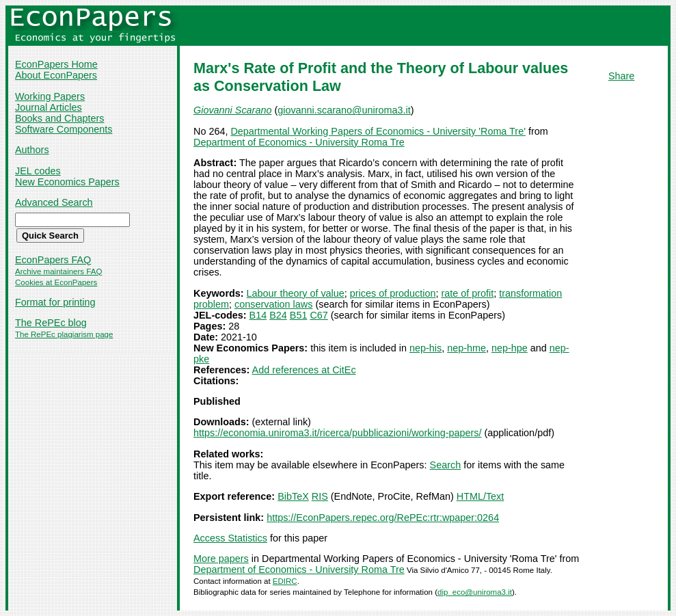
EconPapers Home (56, 64)
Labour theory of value (296, 293)
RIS (320, 496)
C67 (319, 315)
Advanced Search (54, 202)
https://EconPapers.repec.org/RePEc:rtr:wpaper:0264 (383, 518)
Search (446, 465)
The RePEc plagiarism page (64, 334)
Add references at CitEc (304, 370)
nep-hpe (510, 348)
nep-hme (467, 348)
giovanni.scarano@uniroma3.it (344, 110)
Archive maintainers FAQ (58, 271)
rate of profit (467, 293)
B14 (258, 315)
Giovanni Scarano (232, 110)
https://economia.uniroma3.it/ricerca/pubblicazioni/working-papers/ (338, 433)
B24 (278, 315)
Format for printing (55, 302)
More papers (221, 559)
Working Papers (50, 96)
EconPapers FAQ (53, 260)
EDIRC (285, 581)
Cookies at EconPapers (56, 282)
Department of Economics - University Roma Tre (299, 142)
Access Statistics (230, 538)
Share (621, 76)
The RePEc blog (51, 323)
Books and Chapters (59, 118)
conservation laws (273, 304)
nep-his (425, 348)
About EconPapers (56, 75)
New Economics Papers (67, 182)
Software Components (64, 129)
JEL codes (38, 171)
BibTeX (293, 496)
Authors (32, 150)
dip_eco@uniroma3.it (475, 592)
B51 (299, 315)
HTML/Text (481, 496)
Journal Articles (49, 107)
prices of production (393, 293)
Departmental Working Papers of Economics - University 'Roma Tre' (378, 131)
